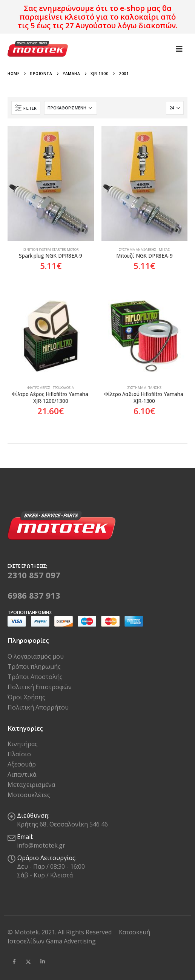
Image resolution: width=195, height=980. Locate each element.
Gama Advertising (71, 941)
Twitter (28, 962)
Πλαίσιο (19, 754)
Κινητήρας (23, 744)
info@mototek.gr (41, 845)
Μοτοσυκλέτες (29, 795)
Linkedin (43, 962)
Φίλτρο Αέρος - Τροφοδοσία (51, 388)
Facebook (14, 962)
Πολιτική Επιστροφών (40, 687)
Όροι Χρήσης (26, 697)
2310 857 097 (34, 575)
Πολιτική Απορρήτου (38, 707)
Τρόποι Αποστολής (35, 677)
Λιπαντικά (22, 774)
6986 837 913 (34, 595)
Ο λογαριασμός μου (36, 656)
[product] (51, 184)
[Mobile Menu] (179, 49)
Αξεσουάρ (22, 764)
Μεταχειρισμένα (31, 785)
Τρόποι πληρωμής (34, 667)
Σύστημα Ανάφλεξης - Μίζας (144, 250)
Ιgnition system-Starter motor (51, 250)
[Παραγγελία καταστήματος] (71, 108)
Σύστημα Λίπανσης (144, 388)
